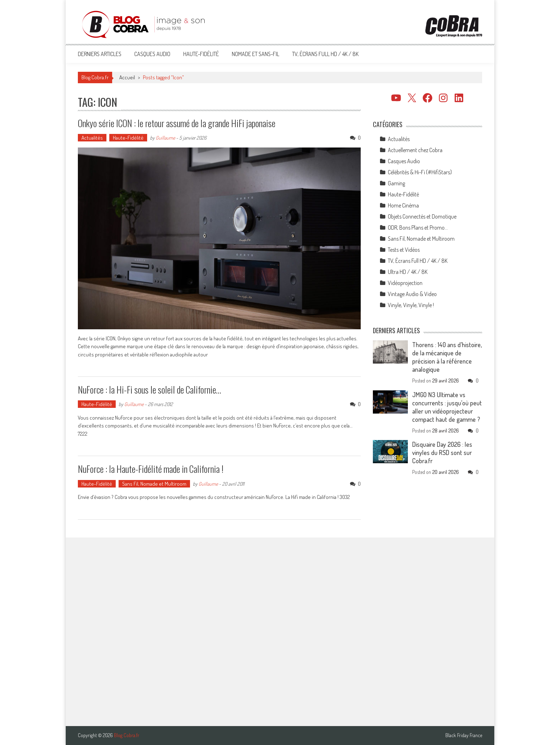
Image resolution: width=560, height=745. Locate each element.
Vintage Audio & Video (412, 294)
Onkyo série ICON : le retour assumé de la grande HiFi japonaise (177, 123)
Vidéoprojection (405, 283)
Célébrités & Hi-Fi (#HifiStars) (420, 172)
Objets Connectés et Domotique (422, 216)
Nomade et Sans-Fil (256, 54)
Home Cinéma (403, 205)
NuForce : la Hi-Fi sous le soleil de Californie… (149, 389)
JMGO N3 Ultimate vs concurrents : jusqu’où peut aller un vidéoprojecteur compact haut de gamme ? (447, 407)
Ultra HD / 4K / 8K (408, 272)
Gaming (396, 183)
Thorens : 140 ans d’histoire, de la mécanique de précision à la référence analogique (447, 357)
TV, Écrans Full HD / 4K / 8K (325, 54)
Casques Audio (152, 54)
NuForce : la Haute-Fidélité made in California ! (151, 469)
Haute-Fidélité (201, 54)
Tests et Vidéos (404, 250)
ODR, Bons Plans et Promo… (418, 227)
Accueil (127, 77)
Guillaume (165, 138)
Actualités (92, 138)
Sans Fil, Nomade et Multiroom (154, 484)
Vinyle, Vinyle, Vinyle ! (411, 305)
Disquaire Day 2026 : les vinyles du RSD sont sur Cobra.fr (442, 452)
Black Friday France (464, 735)
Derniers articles (100, 54)
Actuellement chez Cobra (415, 150)
